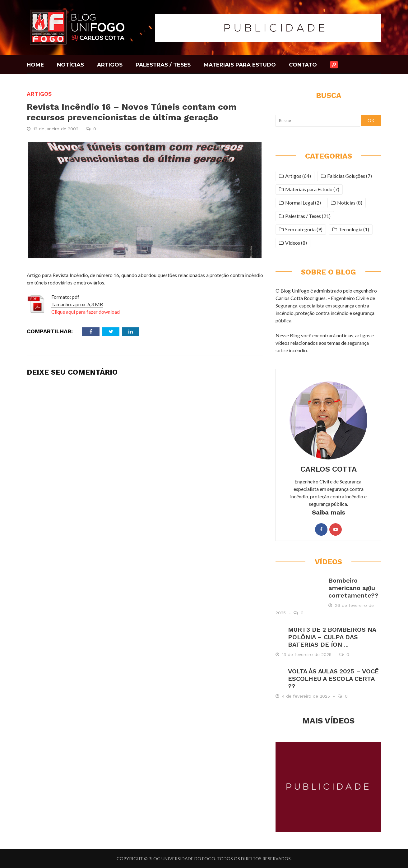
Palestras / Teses (303, 216)
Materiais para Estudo (309, 189)
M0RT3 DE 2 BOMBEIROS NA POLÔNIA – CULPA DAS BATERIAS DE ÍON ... (332, 637)
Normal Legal (300, 203)
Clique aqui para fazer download (86, 312)
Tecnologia (350, 229)
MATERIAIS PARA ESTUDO (240, 65)
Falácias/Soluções (346, 176)
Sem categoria (300, 229)
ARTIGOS (110, 65)
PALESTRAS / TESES (163, 65)
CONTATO (303, 65)
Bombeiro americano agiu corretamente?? (353, 588)
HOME (35, 65)
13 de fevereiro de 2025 (308, 654)
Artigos (39, 94)
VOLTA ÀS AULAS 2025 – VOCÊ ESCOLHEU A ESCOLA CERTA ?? (333, 679)
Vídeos (293, 243)
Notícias (346, 203)
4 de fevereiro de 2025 (307, 696)
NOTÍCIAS (70, 65)
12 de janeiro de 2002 (57, 129)
